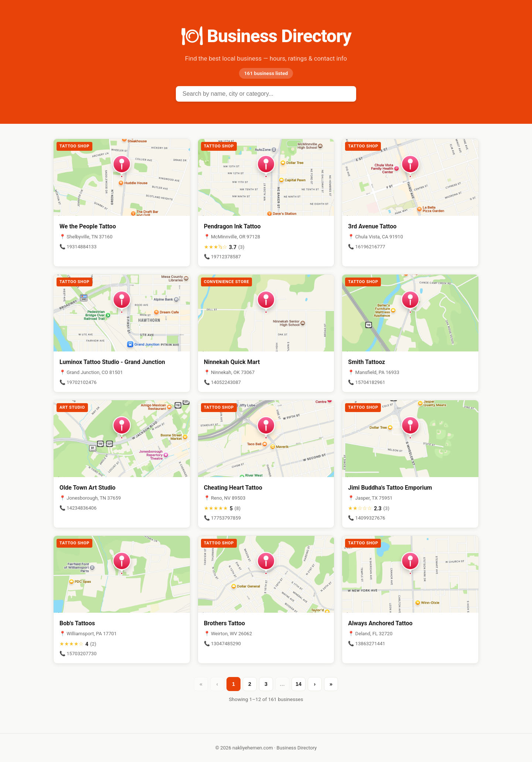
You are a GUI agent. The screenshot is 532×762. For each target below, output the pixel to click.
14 (299, 684)
